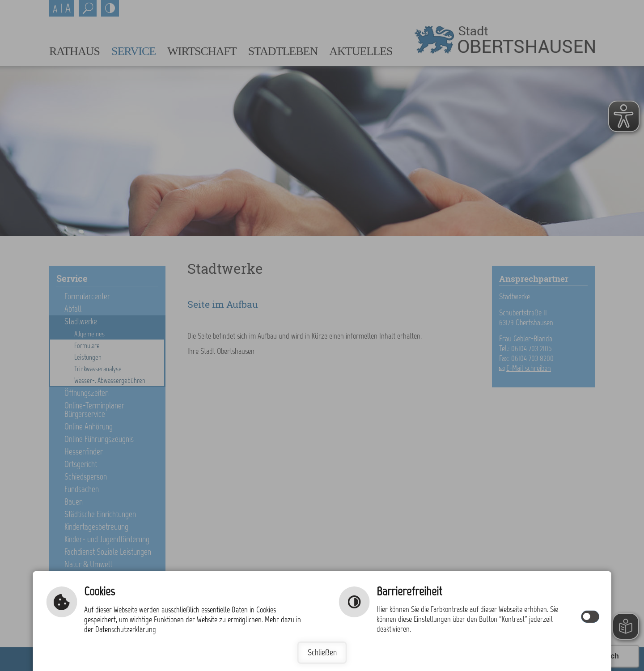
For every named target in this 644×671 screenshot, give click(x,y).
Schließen (322, 652)
